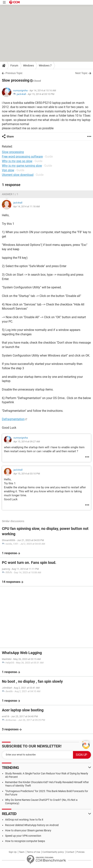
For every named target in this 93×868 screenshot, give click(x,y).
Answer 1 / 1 (10, 194)
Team (22, 852)
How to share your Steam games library (28, 830)
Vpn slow (8, 170)
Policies (81, 852)
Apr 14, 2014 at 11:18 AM (26, 206)
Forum (14, 65)
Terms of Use (33, 852)
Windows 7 (45, 65)
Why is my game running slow (22, 166)
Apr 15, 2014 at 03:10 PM (41, 94)
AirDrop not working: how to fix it (24, 820)
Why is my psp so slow (17, 161)
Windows (28, 65)
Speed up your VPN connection (23, 836)
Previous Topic (14, 73)
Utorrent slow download (18, 175)
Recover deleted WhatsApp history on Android (32, 825)
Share (10, 137)
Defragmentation (13, 419)
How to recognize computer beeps (25, 841)
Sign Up (13, 852)
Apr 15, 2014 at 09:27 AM (27, 441)
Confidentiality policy (53, 852)
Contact (70, 852)
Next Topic (81, 73)
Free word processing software (22, 157)
